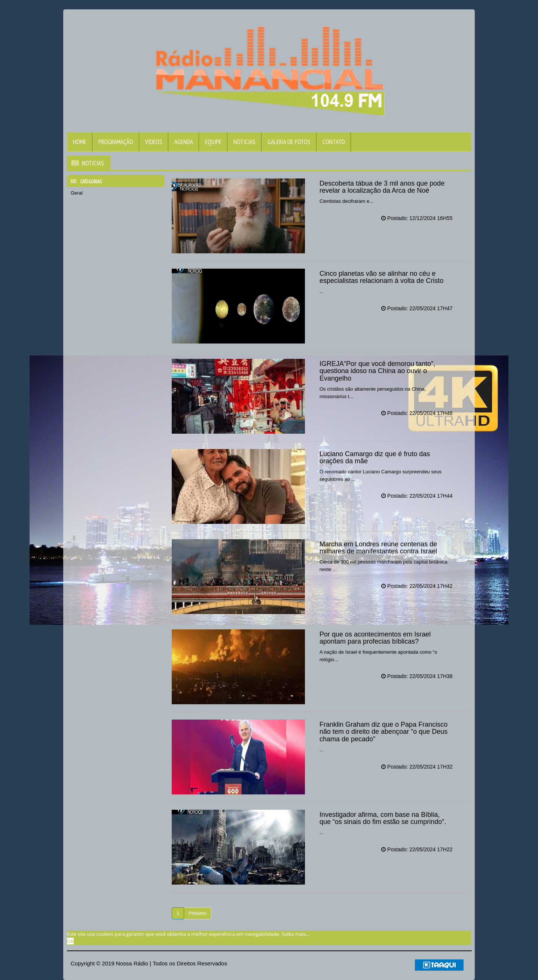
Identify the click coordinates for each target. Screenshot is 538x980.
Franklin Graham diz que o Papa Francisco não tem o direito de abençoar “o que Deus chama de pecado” (383, 732)
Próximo (198, 913)
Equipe (213, 142)
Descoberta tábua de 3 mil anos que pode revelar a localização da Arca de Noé (382, 187)
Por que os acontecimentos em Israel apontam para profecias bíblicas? (375, 638)
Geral (77, 193)
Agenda (184, 142)
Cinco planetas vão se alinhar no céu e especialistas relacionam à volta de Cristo (381, 277)
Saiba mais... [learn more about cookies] (296, 934)
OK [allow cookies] (70, 941)
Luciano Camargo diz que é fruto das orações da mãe (375, 458)
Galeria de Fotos (289, 142)
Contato (334, 142)
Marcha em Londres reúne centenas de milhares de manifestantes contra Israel (378, 548)
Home (80, 142)
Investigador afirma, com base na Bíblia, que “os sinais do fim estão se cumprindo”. (383, 818)
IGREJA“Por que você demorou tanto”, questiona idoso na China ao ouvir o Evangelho (377, 371)
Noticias (244, 142)
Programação (116, 142)
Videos (154, 142)
